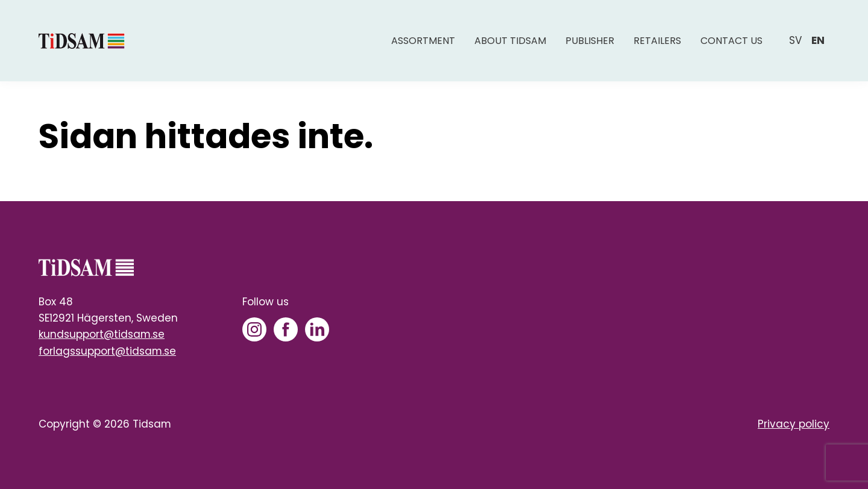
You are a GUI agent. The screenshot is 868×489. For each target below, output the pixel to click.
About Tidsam (510, 41)
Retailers (657, 41)
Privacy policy (794, 424)
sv (795, 40)
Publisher (590, 41)
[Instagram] (254, 329)
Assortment (423, 41)
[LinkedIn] (317, 329)
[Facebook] (286, 329)
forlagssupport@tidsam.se (107, 351)
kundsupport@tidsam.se (102, 334)
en (818, 40)
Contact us (731, 41)
